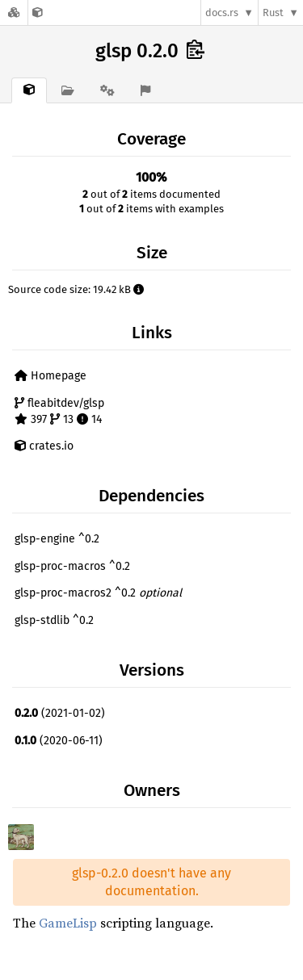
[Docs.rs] (14, 13)
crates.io (44, 446)
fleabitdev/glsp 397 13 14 (59, 411)
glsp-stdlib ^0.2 (54, 620)
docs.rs (222, 13)
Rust (273, 13)
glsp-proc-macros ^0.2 (72, 566)
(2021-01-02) (60, 713)
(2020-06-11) (59, 741)
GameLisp (68, 923)
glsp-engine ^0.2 (57, 539)
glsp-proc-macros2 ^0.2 (98, 593)
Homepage (50, 376)
